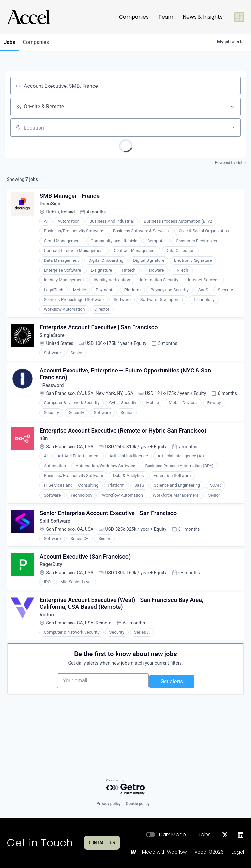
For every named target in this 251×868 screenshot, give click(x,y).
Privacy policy (108, 804)
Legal (238, 852)
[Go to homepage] (28, 17)
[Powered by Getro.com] (126, 787)
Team (166, 17)
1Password (54, 394)
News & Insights (203, 17)
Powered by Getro (230, 163)
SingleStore (55, 341)
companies (40, 42)
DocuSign (52, 206)
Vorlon (49, 646)
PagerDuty (53, 592)
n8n (46, 460)
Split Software (57, 546)
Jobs (204, 835)
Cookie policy (138, 804)
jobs (11, 42)
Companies (134, 17)
